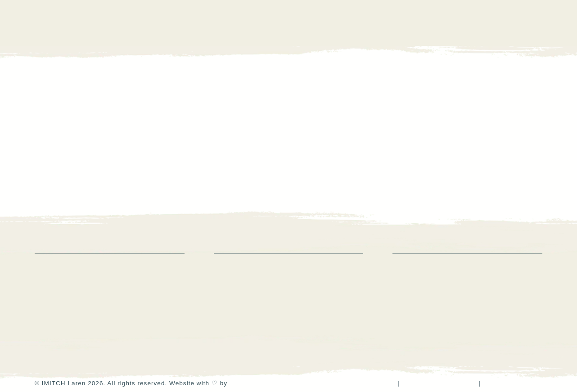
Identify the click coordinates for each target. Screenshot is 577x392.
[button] (537, 23)
